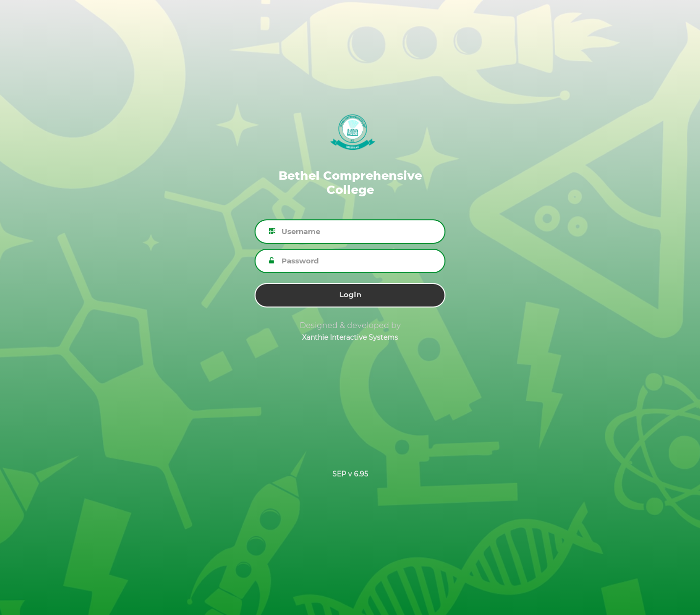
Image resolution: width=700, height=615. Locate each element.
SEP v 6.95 (350, 474)
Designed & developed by (350, 325)
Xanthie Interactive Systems (350, 337)
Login (350, 295)
